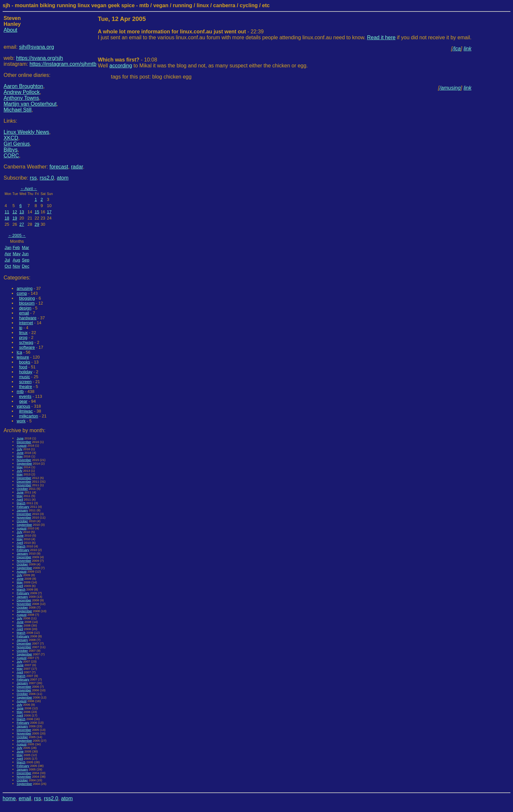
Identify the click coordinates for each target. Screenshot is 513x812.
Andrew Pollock (22, 92)
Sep (26, 260)
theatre (26, 387)
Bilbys (11, 150)
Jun (25, 254)
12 (15, 212)
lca (19, 352)
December (24, 442)
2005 (17, 235)
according (121, 66)
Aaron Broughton (23, 86)
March (21, 503)
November (24, 460)
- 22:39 (181, 32)
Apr (8, 254)
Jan (8, 247)
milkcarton (28, 416)
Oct (8, 266)
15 (37, 212)
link (468, 49)
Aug (17, 260)
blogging (27, 298)
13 (22, 212)
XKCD (11, 138)
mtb (20, 391)
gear (23, 401)
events (25, 396)
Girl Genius (17, 144)
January (22, 510)
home (9, 798)
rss (33, 178)
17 (49, 212)
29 (37, 224)
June (20, 438)
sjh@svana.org (36, 47)
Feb (16, 247)
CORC (11, 156)
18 (7, 218)
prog (23, 337)
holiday (26, 372)
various (23, 406)
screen (25, 382)
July (19, 449)
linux (23, 333)
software (27, 347)
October (22, 489)
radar (77, 167)
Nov (17, 266)
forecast (59, 167)
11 (7, 212)
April (29, 189)
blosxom (27, 303)
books (25, 362)
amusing (25, 288)
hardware (28, 318)
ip (21, 328)
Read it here (381, 37)
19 (15, 218)
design (25, 308)
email (24, 313)
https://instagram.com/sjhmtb (63, 64)
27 (22, 224)
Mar (26, 247)
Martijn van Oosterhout (30, 104)
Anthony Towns (21, 98)
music (24, 377)
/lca (457, 49)
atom (63, 178)
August (22, 445)
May (17, 254)
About (10, 30)
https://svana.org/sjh (39, 58)
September (24, 463)
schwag (26, 342)
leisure (23, 357)
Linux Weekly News (26, 132)
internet (26, 323)
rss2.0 (47, 178)
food (23, 367)
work (21, 421)
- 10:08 (127, 60)
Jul (7, 260)
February (23, 507)
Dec (26, 266)
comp (22, 293)
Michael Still (18, 110)
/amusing (450, 88)
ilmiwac (26, 411)
